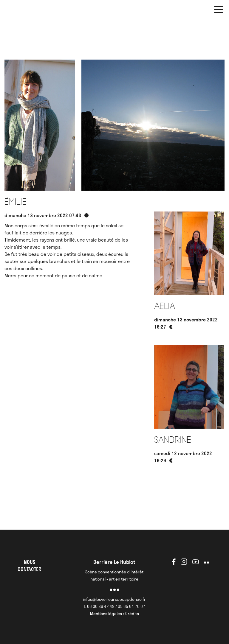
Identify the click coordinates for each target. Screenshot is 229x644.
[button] (219, 10)
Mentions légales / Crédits (114, 613)
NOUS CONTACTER (29, 565)
